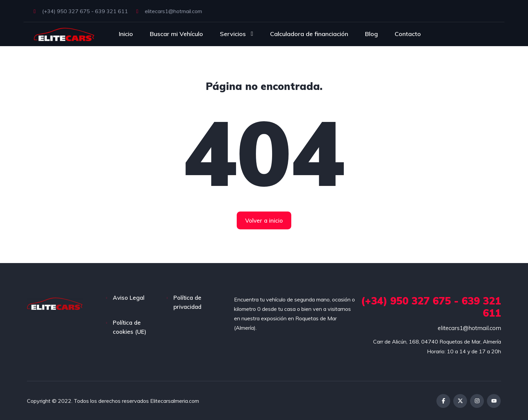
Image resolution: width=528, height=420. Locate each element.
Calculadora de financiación (309, 34)
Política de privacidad (187, 302)
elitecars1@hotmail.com (169, 11)
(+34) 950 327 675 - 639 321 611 (81, 11)
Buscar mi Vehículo (176, 34)
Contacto (408, 34)
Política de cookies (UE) (129, 327)
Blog (371, 34)
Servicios (233, 34)
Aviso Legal (129, 298)
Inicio (126, 34)
